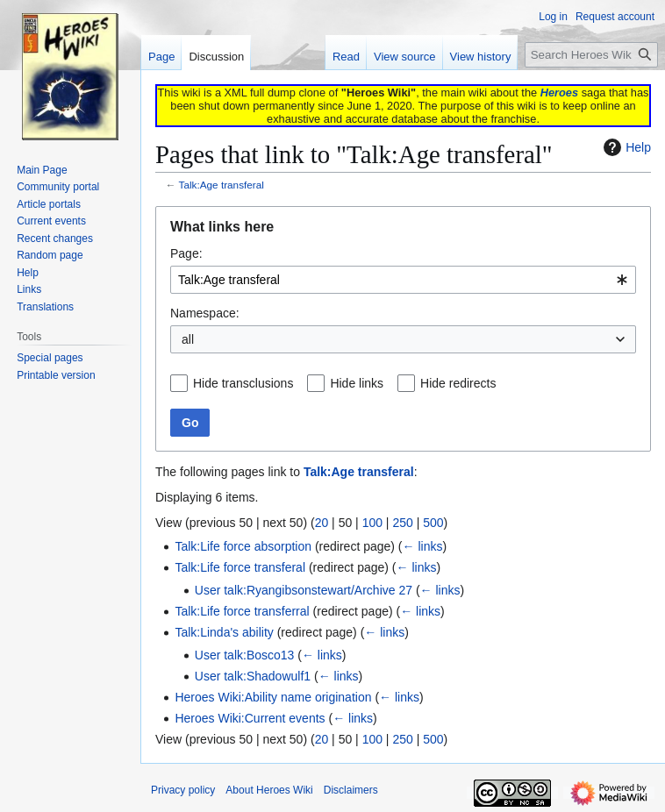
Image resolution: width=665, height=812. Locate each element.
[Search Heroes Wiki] (591, 55)
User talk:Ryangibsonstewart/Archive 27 (304, 590)
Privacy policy (183, 790)
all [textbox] (188, 339)
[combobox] (403, 280)
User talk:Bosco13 (245, 655)
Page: (186, 253)
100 (372, 523)
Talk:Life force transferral (242, 611)
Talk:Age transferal (222, 185)
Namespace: (205, 313)
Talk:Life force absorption (243, 546)
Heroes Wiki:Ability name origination (273, 697)
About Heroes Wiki (269, 790)
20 (322, 523)
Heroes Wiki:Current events (250, 718)
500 (433, 523)
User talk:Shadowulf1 (253, 676)
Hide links (357, 383)
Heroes (559, 93)
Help (625, 147)
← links (423, 546)
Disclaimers (351, 790)
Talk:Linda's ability (224, 632)
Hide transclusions (243, 383)
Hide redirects (458, 383)
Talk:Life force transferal (240, 567)
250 (402, 523)
